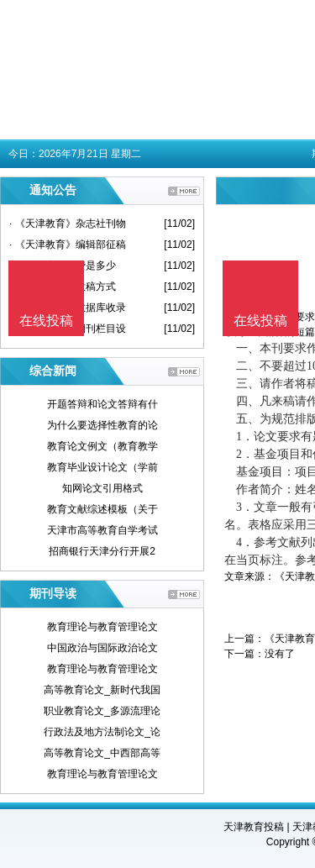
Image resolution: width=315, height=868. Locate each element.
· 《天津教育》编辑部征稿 (68, 245)
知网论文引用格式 (102, 488)
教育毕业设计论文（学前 (102, 467)
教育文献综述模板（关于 (102, 509)
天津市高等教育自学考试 (102, 530)
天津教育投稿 (254, 827)
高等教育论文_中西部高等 (102, 753)
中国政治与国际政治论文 (102, 648)
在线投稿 (260, 321)
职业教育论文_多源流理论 (102, 711)
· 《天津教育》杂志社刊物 (68, 224)
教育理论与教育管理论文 (102, 627)
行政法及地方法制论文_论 (102, 732)
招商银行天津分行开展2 (102, 551)
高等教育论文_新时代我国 (102, 690)
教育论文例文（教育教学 (102, 446)
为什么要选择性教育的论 (102, 425)
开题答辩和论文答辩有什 (102, 404)
